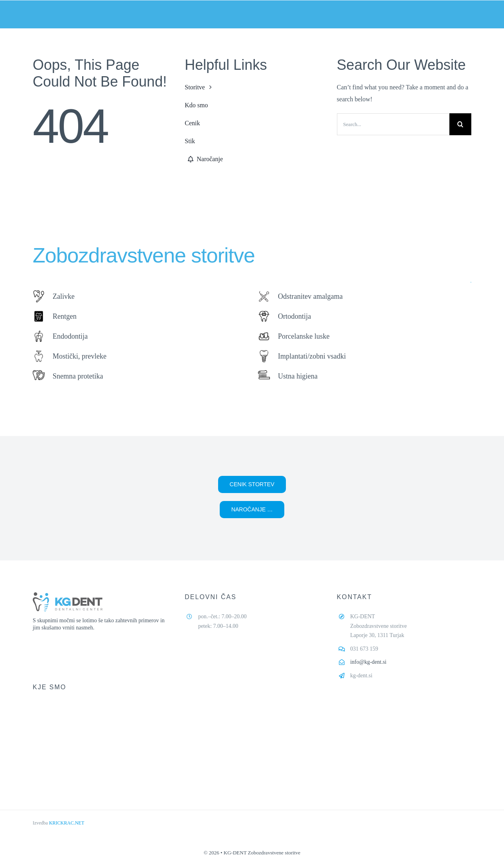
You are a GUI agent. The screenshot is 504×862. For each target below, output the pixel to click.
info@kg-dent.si (368, 662)
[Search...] (393, 124)
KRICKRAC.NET (67, 823)
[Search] (460, 124)
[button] (252, 484)
